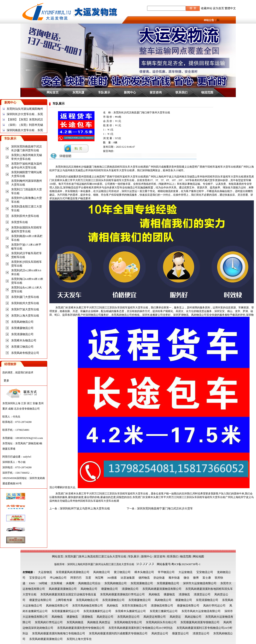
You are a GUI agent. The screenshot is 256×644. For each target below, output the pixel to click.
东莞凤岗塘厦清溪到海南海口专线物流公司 (59, 633)
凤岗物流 (154, 594)
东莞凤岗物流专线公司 (128, 622)
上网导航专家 (64, 600)
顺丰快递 (174, 578)
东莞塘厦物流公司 (22, 328)
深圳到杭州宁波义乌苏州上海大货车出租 (85, 508)
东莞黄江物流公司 (22, 347)
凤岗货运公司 (105, 617)
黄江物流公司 (122, 572)
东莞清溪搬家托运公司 (97, 611)
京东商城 (56, 583)
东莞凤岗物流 (75, 622)
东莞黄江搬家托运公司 (164, 611)
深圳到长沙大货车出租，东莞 (25, 114)
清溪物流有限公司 (162, 606)
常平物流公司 (166, 572)
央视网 (70, 583)
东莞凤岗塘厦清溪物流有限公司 (162, 589)
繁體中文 (230, 8)
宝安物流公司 (205, 572)
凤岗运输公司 (193, 617)
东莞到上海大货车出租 (25, 316)
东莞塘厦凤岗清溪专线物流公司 (200, 622)
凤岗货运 (175, 617)
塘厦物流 (169, 594)
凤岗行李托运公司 (214, 606)
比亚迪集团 (128, 578)
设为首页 (218, 8)
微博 (196, 578)
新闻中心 (130, 92)
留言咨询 (156, 92)
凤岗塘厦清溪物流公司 (63, 589)
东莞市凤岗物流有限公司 (88, 606)
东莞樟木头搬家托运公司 (130, 611)
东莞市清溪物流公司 (134, 606)
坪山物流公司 (58, 578)
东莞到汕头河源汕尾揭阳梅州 (25, 109)
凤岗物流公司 (102, 572)
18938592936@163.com (29, 438)
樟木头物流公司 (144, 572)
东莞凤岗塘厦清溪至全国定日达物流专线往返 (68, 594)
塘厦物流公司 (110, 589)
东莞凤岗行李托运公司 (49, 622)
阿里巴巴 (76, 578)
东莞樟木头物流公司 (24, 340)
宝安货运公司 (38, 578)
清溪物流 (184, 594)
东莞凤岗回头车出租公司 (161, 622)
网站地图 (198, 556)
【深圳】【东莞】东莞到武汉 (25, 119)
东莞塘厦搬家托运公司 (66, 611)
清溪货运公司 (202, 594)
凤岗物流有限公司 (57, 606)
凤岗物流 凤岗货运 (99, 622)
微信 (186, 578)
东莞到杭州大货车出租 (25, 303)
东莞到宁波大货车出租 (25, 309)
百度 (88, 578)
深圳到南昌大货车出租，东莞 (25, 130)
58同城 (43, 583)
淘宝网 (99, 578)
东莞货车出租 (20, 222)
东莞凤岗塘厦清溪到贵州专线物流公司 (81, 628)
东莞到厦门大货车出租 (25, 297)
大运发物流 (45, 572)
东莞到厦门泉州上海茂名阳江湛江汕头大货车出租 (96, 556)
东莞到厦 (78, 92)
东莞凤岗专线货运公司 (25, 353)
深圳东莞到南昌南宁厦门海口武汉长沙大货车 (165, 508)
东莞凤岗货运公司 (128, 617)
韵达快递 (159, 578)
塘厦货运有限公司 (40, 600)
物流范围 (207, 92)
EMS (32, 583)
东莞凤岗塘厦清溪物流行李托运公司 (122, 594)
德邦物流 (144, 578)
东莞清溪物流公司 (22, 334)
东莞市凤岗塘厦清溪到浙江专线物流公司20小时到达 (141, 628)
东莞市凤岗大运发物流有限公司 (201, 611)
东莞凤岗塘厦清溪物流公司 (46, 639)
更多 (6, 381)
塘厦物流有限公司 (188, 606)
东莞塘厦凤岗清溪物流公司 (73, 572)
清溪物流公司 (130, 589)
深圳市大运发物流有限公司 (200, 583)
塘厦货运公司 (180, 633)
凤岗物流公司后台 (89, 583)
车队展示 (104, 92)
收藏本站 (207, 8)
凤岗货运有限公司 (155, 617)
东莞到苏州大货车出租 (25, 216)
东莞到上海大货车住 (79, 639)
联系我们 (181, 92)
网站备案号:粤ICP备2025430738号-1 (179, 564)
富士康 (207, 578)
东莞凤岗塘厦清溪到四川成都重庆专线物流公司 (118, 633)
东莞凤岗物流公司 (22, 322)
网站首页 (53, 92)
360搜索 (112, 578)
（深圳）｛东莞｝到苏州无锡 (25, 125)
